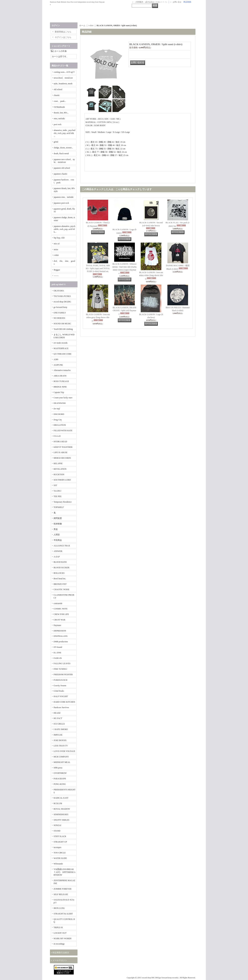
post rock (58, 124)
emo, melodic (59, 119)
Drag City (58, 420)
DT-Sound (58, 647)
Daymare (57, 625)
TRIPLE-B (58, 927)
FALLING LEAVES (62, 663)
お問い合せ (177, 2)
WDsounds (58, 864)
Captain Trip (59, 392)
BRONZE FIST (60, 584)
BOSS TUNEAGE (61, 381)
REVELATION (60, 469)
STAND (57, 831)
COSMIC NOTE (61, 609)
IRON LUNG (59, 908)
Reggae (57, 270)
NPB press (58, 768)
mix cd (57, 244)
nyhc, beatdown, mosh (63, 84)
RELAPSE (58, 463)
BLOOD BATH (60, 562)
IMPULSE (58, 735)
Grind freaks (59, 691)
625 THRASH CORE (63, 354)
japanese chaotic (61, 174)
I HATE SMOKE (61, 729)
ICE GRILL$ (59, 724)
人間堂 (57, 535)
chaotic (57, 95)
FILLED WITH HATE (63, 431)
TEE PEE (58, 496)
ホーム (82, 25)
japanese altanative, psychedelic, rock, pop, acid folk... (64, 229)
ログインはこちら (63, 37)
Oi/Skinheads (59, 107)
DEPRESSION (60, 631)
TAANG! (57, 491)
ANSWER (58, 551)
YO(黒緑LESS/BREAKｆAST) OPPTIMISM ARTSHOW (64, 872)
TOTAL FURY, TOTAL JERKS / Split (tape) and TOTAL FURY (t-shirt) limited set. (98, 268)
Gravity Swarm (60, 686)
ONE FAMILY (60, 313)
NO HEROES (59, 318)
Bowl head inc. (60, 579)
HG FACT (58, 718)
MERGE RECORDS (62, 458)
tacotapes (57, 847)
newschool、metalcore (63, 78)
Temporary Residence (63, 502)
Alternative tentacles (62, 370)
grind (56, 142)
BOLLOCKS (59, 573)
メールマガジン (60, 960)
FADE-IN (58, 658)
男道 (56, 529)
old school (58, 89)
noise (56, 249)
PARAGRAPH (60, 779)
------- (56, 276)
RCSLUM (58, 803)
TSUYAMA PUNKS (62, 296)
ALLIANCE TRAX (62, 546)
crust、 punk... (60, 101)
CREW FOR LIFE (61, 614)
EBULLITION (60, 425)
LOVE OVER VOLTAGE (64, 751)
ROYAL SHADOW (62, 809)
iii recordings (59, 944)
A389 (56, 359)
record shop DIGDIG (62, 302)
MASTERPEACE (61, 348)
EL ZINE (57, 653)
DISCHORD (59, 414)
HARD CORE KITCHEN (64, 702)
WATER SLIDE (60, 858)
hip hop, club (59, 238)
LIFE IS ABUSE (61, 452)
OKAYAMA (59, 291)
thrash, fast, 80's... (61, 113)
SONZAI (57, 825)
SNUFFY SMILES (61, 820)
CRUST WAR (59, 620)
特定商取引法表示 (61, 953)
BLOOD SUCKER (61, 568)
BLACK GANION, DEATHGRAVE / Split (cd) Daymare (125, 311)
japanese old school (62, 168)
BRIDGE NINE (60, 387)
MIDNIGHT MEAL (62, 762)
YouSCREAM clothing (63, 329)
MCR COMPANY (61, 757)
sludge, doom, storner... (63, 148)
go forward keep (60, 307)
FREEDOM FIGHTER (63, 675)
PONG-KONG (60, 784)
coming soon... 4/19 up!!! (64, 72)
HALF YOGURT (61, 696)
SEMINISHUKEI (61, 814)
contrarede (58, 603)
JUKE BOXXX (60, 740)
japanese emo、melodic (64, 197)
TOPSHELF (59, 507)
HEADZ (57, 713)
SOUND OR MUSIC (62, 324)
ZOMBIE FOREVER (63, 889)
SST (55, 485)
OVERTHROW (60, 773)
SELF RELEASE (61, 894)
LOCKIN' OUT (60, 933)
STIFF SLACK (60, 836)
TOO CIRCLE (60, 853)
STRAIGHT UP (60, 842)
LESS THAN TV (61, 746)
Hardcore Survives (61, 707)
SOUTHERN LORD (62, 480)
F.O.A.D (57, 436)
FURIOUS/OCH (60, 680)
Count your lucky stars (63, 398)
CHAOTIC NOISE (61, 589)
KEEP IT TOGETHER (63, 447)
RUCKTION (59, 474)
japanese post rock (61, 203)
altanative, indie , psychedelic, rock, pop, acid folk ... (64, 133)
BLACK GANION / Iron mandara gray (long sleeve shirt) (98, 318)
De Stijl (57, 409)
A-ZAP (57, 557)
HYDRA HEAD (60, 442)
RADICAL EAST (61, 798)
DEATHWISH (60, 403)
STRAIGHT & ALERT (63, 914)
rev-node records (61, 343)
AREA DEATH (60, 376)
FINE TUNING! (60, 669)
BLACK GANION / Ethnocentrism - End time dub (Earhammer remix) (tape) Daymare (125, 269)
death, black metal (61, 154)
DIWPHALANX (61, 636)
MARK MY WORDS (63, 938)
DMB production (61, 642)
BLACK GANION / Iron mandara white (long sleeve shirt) (151, 276)
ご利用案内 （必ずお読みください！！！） (151, 2)
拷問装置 (58, 518)
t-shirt (56, 255)
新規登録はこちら (63, 32)
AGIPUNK (58, 365)
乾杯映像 (58, 524)
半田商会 (58, 540)
